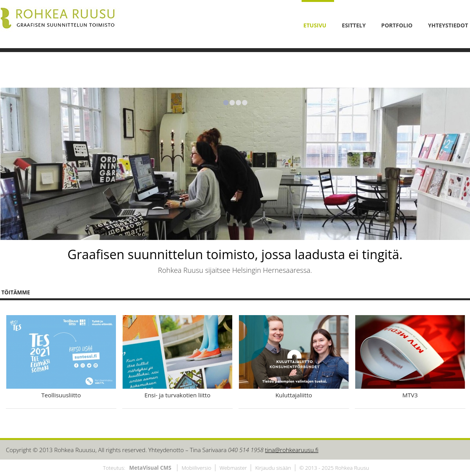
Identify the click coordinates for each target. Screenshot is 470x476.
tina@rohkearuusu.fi (292, 450)
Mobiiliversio (196, 468)
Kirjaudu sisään (273, 468)
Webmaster (233, 468)
